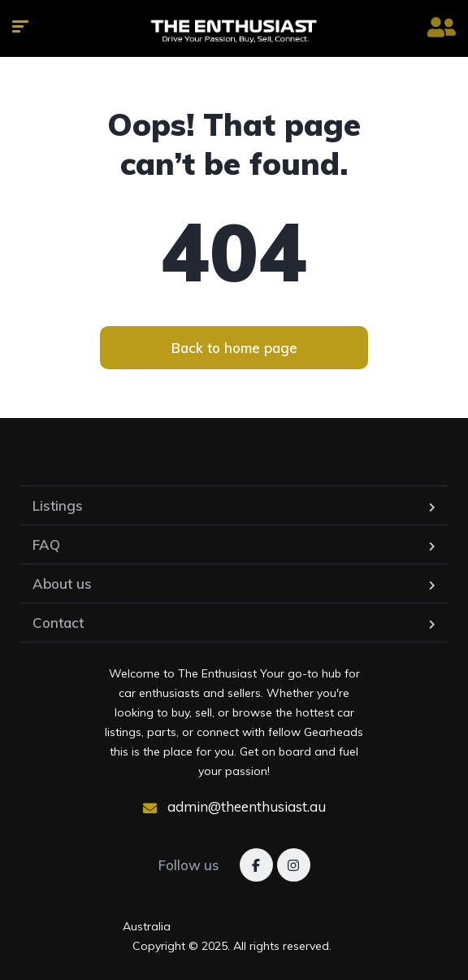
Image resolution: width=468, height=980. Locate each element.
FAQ (46, 544)
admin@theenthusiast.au (234, 806)
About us (62, 584)
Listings (58, 505)
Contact (58, 623)
